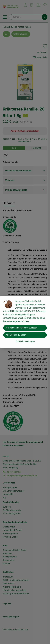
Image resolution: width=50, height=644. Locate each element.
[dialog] (25, 322)
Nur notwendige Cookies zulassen (22, 328)
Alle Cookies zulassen (16, 335)
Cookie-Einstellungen (25, 341)
